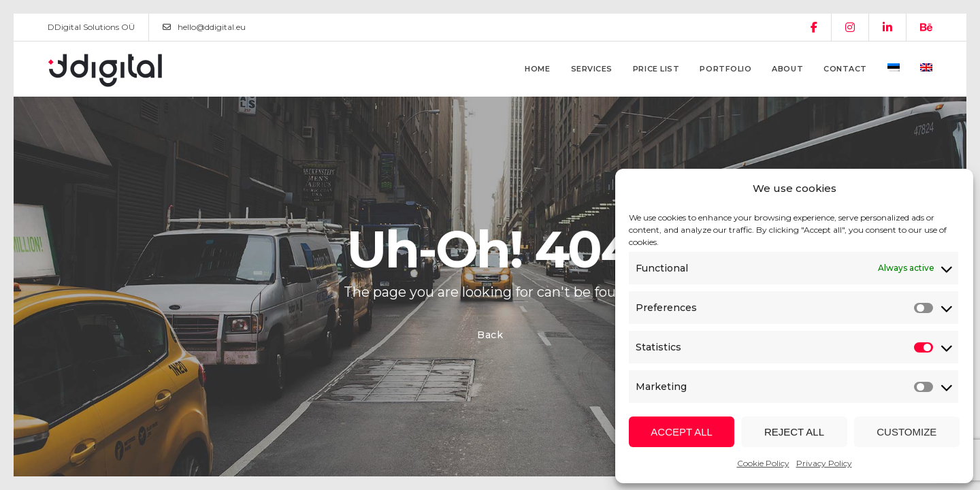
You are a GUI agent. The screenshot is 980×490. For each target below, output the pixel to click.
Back (490, 335)
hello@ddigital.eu (204, 27)
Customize (906, 432)
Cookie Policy (763, 463)
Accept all (682, 432)
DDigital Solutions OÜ (91, 27)
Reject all (794, 432)
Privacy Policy (824, 463)
